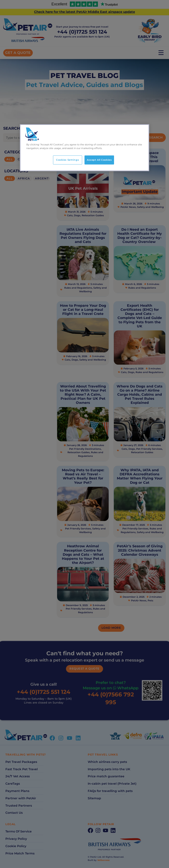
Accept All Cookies (99, 160)
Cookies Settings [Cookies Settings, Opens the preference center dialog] (67, 160)
